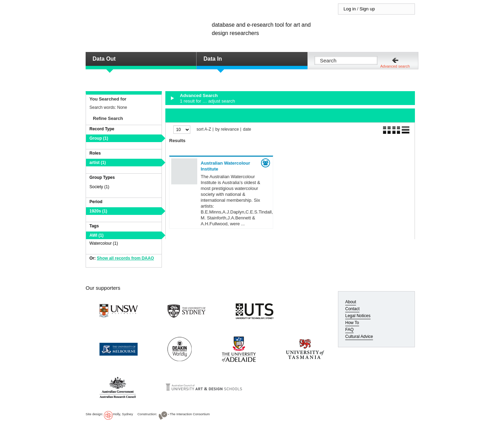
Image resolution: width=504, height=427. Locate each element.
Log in (350, 9)
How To (352, 323)
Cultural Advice (359, 337)
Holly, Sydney (123, 414)
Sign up (367, 9)
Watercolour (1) (104, 243)
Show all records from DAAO (125, 258)
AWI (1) (97, 235)
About (351, 302)
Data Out (104, 59)
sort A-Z (204, 129)
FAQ (349, 330)
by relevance (227, 129)
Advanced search (395, 66)
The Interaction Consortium (190, 414)
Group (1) (99, 138)
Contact (352, 309)
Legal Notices (358, 316)
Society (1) (99, 187)
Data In (213, 59)
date (247, 129)
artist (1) (98, 163)
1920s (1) (98, 211)
